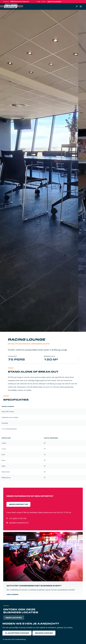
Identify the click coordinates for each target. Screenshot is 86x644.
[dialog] (43, 632)
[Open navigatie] (81, 6)
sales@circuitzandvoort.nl (19, 523)
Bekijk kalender (54, 2)
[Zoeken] (77, 6)
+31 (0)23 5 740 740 (18, 518)
